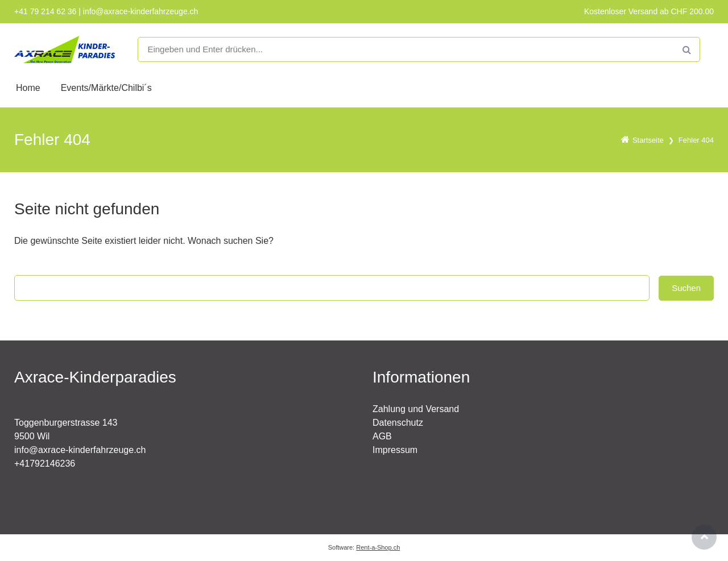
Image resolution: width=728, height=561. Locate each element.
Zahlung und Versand (416, 409)
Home (28, 88)
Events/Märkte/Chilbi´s (106, 88)
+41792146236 (45, 464)
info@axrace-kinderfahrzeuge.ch (80, 450)
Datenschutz (398, 423)
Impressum (395, 450)
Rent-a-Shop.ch (378, 547)
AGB (382, 436)
